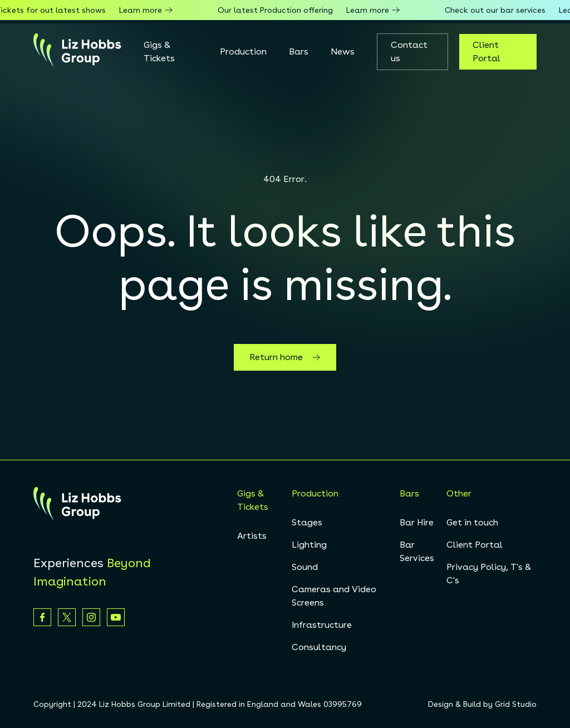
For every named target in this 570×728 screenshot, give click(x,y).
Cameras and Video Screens (334, 596)
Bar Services (417, 551)
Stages (307, 522)
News (343, 51)
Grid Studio (516, 704)
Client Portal (487, 51)
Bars (299, 51)
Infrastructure (322, 625)
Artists (252, 536)
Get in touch (472, 522)
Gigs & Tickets (159, 51)
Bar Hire (417, 522)
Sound (305, 567)
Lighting (309, 545)
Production (243, 51)
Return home (285, 357)
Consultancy (319, 647)
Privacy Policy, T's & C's (489, 574)
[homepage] (77, 52)
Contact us (409, 51)
